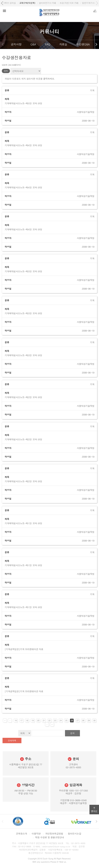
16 (16, 720)
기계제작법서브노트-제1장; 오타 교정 (23, 523)
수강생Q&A (83, 44)
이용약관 (36, 834)
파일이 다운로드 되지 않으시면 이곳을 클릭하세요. (30, 79)
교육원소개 (21, 834)
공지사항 (16, 44)
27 (78, 720)
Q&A (33, 44)
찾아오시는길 (75, 834)
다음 (96, 44)
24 (61, 720)
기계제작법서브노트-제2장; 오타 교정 (23, 397)
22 (49, 720)
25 (66, 720)
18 (27, 720)
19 (33, 720)
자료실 (63, 44)
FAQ (48, 44)
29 (89, 720)
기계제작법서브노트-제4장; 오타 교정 (23, 145)
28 (83, 720)
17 (21, 720)
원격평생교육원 (37, 3)
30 (94, 720)
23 (55, 720)
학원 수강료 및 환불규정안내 (49, 837)
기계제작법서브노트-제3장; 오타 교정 (23, 271)
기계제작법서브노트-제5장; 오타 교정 (23, 103)
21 (44, 720)
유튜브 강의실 (78, 3)
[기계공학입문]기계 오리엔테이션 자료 (24, 649)
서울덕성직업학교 (15, 3)
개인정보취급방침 (54, 834)
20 (38, 720)
